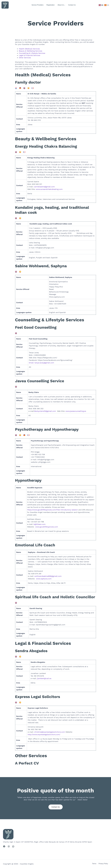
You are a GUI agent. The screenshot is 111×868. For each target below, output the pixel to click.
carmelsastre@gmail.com (44, 187)
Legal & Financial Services (29, 55)
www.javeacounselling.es (76, 411)
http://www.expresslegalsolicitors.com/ (44, 734)
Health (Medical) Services (29, 49)
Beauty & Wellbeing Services (30, 51)
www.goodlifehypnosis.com (47, 527)
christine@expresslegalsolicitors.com (50, 732)
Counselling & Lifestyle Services (32, 53)
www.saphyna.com (44, 579)
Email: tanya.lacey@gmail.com (41, 363)
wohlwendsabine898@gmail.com (48, 576)
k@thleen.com (40, 524)
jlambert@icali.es (44, 678)
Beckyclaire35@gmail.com (45, 411)
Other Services (25, 58)
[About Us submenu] (65, 5)
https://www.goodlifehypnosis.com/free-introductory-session (53, 510)
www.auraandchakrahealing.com (49, 189)
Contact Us (56, 807)
